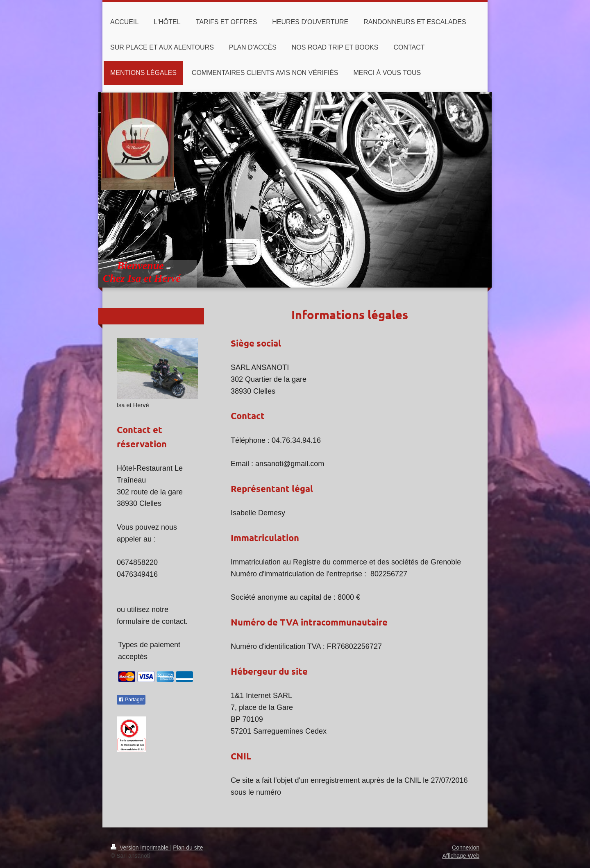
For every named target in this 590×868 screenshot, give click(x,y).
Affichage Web (461, 856)
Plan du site (188, 848)
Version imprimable (140, 848)
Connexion (466, 848)
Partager (131, 700)
